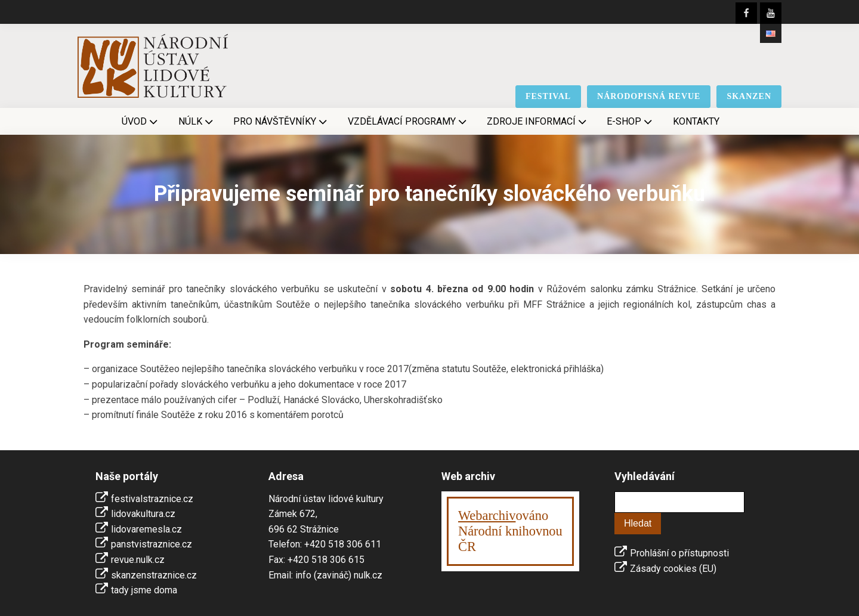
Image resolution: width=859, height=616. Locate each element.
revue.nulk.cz (138, 560)
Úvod (141, 122)
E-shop (631, 122)
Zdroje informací (538, 122)
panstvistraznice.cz (152, 544)
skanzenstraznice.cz (154, 575)
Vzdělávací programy (408, 122)
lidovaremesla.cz (146, 529)
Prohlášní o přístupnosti (679, 553)
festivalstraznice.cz (152, 499)
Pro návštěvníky (281, 122)
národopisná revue (649, 96)
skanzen (749, 96)
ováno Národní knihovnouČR (510, 531)
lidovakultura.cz (143, 514)
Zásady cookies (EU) (673, 569)
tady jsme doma (144, 590)
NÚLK (197, 122)
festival (548, 96)
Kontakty (696, 121)
